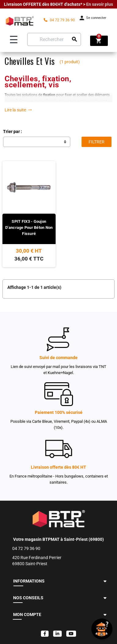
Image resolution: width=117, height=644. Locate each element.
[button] (105, 581)
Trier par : (13, 131)
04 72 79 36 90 (59, 20)
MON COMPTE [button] (27, 614)
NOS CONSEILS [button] (28, 598)
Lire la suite (18, 110)
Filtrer (97, 142)
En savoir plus (100, 4)
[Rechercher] (54, 39)
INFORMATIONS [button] (29, 581)
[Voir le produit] (29, 240)
